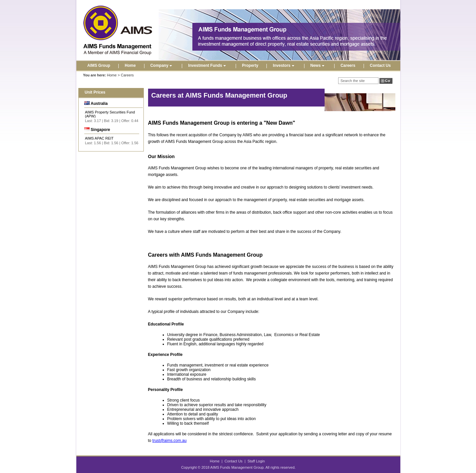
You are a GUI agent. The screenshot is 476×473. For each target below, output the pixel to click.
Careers (348, 65)
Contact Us (380, 65)
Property (250, 65)
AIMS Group (99, 65)
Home (130, 65)
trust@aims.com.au (170, 441)
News (318, 65)
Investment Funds (208, 65)
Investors (284, 65)
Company (162, 65)
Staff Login (256, 461)
